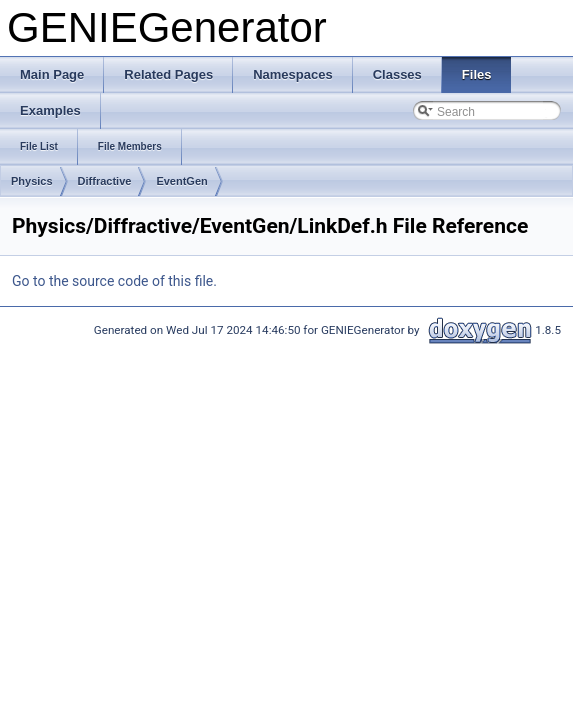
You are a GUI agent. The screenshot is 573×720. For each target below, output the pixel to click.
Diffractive (105, 181)
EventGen (181, 181)
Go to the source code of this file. (114, 281)
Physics (32, 181)
